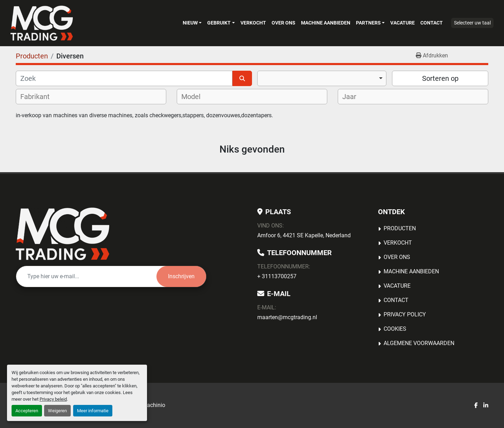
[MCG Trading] (62, 234)
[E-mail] (86, 276)
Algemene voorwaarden (419, 343)
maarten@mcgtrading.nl (287, 317)
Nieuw (190, 23)
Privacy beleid (53, 399)
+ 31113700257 (277, 276)
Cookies (395, 329)
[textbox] (40, 97)
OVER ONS (283, 23)
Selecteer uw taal (472, 23)
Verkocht (253, 23)
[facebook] (476, 406)
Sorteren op (440, 78)
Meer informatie (93, 411)
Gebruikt (219, 23)
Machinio (154, 405)
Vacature (402, 23)
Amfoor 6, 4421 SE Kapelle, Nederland (304, 235)
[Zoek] (124, 78)
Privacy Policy (405, 314)
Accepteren (27, 411)
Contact (432, 23)
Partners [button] (368, 23)
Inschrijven (181, 276)
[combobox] (322, 78)
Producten (400, 228)
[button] (192, 23)
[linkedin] (486, 406)
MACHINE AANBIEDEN (326, 23)
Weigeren (57, 411)
